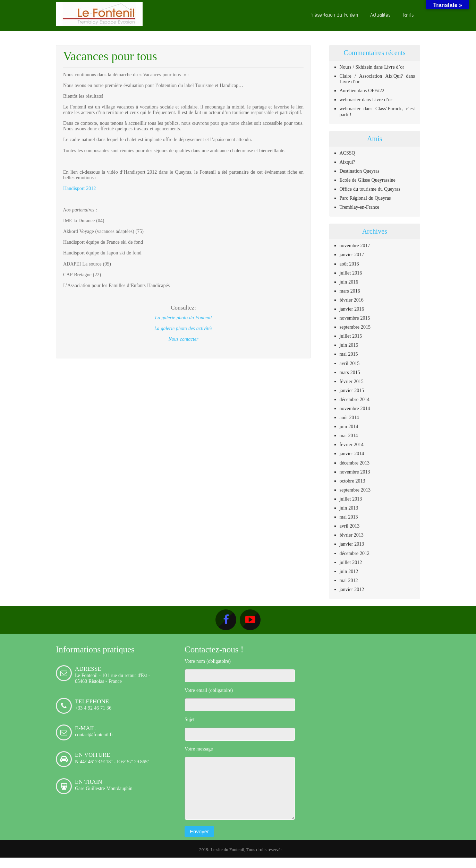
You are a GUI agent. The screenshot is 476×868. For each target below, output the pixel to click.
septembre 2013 (355, 490)
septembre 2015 (355, 327)
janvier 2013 (352, 544)
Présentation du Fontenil (335, 15)
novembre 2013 (355, 472)
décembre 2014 (355, 399)
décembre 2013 (355, 463)
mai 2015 (349, 354)
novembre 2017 (355, 245)
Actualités (380, 15)
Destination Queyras (360, 171)
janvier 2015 (352, 390)
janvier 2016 (352, 309)
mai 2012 (349, 580)
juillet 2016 (351, 273)
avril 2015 (350, 363)
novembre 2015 (355, 318)
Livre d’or (394, 67)
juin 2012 (349, 571)
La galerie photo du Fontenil (184, 318)
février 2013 (352, 535)
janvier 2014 (352, 453)
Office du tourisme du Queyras (370, 189)
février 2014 (352, 444)
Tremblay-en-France (360, 207)
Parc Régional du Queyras (365, 198)
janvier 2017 (352, 254)
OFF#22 (376, 90)
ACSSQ (347, 153)
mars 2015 (350, 372)
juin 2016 (349, 282)
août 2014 (349, 417)
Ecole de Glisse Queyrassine (368, 180)
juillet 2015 (351, 336)
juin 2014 (349, 426)
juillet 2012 (351, 562)
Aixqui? (347, 162)
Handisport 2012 (79, 188)
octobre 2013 (352, 481)
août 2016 (349, 264)
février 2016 (352, 300)
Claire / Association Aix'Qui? (371, 76)
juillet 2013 (351, 499)
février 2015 (352, 381)
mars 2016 (350, 291)
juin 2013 (349, 508)
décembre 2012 (355, 553)
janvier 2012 (352, 589)
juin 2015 (349, 345)
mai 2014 (349, 435)
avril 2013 (350, 526)
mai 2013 (349, 517)
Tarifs (408, 15)
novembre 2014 (355, 408)
